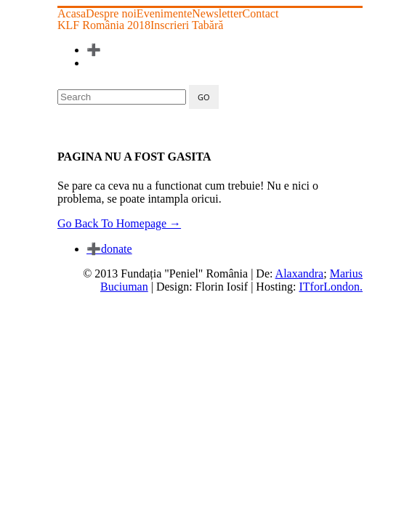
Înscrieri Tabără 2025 (143, 50)
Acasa (72, 14)
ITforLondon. (331, 287)
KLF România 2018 (104, 25)
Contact (261, 14)
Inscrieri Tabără (187, 25)
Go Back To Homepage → (119, 223)
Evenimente (164, 14)
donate (109, 249)
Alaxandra (300, 273)
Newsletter (217, 14)
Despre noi (111, 14)
